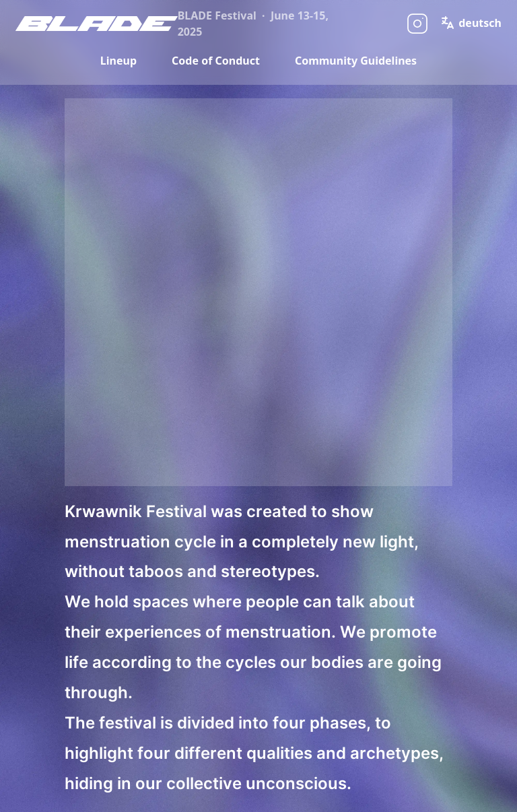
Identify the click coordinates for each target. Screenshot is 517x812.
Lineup (118, 61)
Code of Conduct (216, 61)
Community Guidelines (356, 61)
